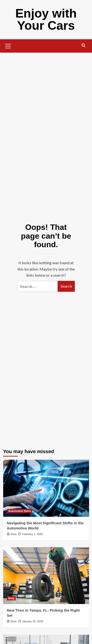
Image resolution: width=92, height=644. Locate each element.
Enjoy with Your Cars (46, 20)
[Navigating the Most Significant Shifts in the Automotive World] (46, 488)
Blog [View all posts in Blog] (11, 598)
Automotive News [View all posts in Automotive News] (20, 511)
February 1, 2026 (32, 534)
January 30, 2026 (33, 621)
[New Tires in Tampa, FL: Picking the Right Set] (46, 576)
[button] (8, 45)
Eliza (14, 534)
